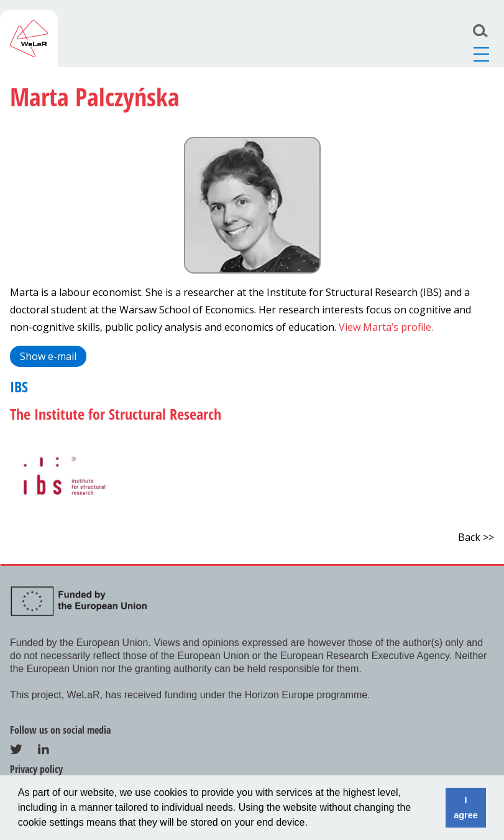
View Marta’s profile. (386, 327)
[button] (312, 824)
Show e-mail (48, 356)
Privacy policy (36, 769)
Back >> (476, 537)
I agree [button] (465, 808)
